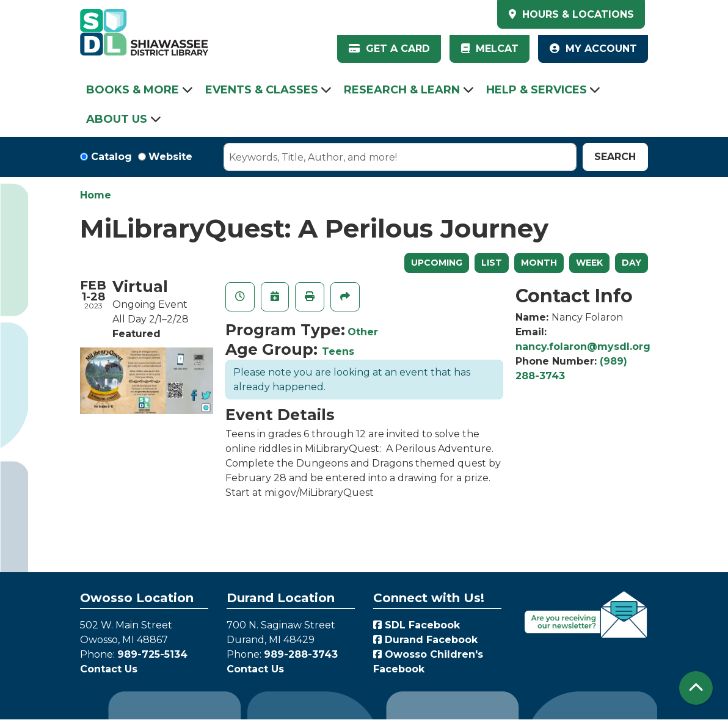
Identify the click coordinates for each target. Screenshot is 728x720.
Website (170, 157)
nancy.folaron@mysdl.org (583, 347)
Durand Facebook (425, 640)
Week (589, 263)
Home (96, 195)
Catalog (111, 157)
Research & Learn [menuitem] (402, 90)
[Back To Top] (696, 688)
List (492, 263)
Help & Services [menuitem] (537, 90)
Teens (338, 351)
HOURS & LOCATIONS (577, 14)
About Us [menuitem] (117, 119)
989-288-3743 (301, 654)
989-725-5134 (152, 654)
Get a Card (389, 49)
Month (539, 263)
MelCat (490, 49)
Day (632, 263)
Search (615, 157)
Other (363, 332)
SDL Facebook (417, 625)
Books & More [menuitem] (133, 90)
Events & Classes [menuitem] (262, 90)
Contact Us (109, 669)
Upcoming (437, 263)
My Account (593, 49)
